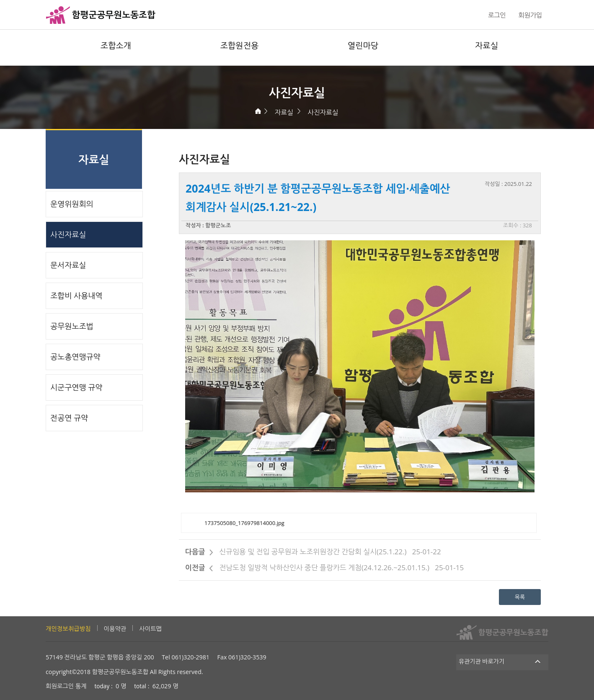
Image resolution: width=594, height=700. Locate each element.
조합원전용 (240, 45)
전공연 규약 (69, 418)
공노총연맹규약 (75, 357)
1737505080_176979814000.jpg (244, 523)
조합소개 (116, 45)
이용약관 (115, 629)
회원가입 (530, 15)
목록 (520, 597)
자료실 (487, 45)
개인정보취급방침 (68, 629)
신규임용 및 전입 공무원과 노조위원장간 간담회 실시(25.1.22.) (313, 552)
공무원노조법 (72, 326)
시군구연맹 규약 (76, 387)
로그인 (497, 15)
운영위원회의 (72, 204)
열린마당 (363, 45)
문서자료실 (68, 265)
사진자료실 (323, 112)
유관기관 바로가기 (502, 661)
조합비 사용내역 (76, 296)
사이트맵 (150, 629)
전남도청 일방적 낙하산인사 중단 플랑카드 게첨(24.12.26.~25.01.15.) (324, 567)
